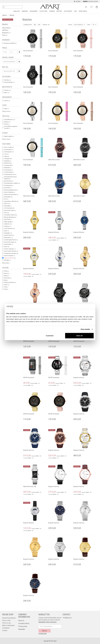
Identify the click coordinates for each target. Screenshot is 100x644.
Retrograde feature (10, 217)
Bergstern (6, 33)
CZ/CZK (91, 2)
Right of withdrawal (8, 625)
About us (21, 621)
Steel (6, 109)
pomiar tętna (9, 181)
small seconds (9, 228)
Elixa (5, 35)
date (7, 156)
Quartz (7, 101)
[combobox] (80, 25)
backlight (8, 233)
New (39, 25)
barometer (8, 206)
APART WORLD (83, 11)
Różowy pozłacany (10, 282)
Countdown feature (10, 215)
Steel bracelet (9, 136)
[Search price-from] (6, 52)
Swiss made (9, 147)
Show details (85, 329)
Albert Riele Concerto (54, 160)
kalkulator (8, 168)
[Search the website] (12, 7)
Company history (24, 623)
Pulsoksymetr (9, 185)
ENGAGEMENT (34, 11)
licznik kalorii (8, 170)
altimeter (7, 260)
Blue (6, 280)
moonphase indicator (11, 253)
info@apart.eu (67, 618)
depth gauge (9, 222)
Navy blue (8, 278)
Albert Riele (6, 28)
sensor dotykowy (10, 192)
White (6, 271)
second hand (9, 235)
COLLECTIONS (43, 11)
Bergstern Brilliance (29, 232)
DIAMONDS (25, 11)
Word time (8, 219)
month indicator (10, 256)
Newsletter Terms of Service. (48, 622)
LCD (6, 154)
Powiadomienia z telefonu (12, 183)
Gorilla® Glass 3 (10, 120)
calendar (8, 224)
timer (7, 247)
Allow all (79, 336)
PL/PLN (96, 2)
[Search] (4, 7)
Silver (7, 285)
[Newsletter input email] (50, 626)
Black (6, 276)
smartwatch (9, 150)
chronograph (9, 152)
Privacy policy (23, 626)
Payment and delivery (9, 618)
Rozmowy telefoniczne (11, 190)
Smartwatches (9, 82)
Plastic (7, 124)
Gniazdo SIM (9, 165)
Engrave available (10, 43)
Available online (28, 25)
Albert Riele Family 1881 (30, 486)
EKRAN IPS (8, 163)
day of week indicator (11, 251)
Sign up (45, 631)
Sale (35, 25)
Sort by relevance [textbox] (78, 25)
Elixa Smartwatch (28, 51)
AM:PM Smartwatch (29, 341)
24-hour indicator (10, 249)
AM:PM (5, 30)
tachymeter (8, 197)
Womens (8, 90)
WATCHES (59, 11)
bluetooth (8, 161)
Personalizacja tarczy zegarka (10, 178)
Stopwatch (8, 238)
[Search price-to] (13, 52)
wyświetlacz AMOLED (11, 201)
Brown (7, 273)
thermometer (8, 244)
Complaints (6, 628)
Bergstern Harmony (79, 378)
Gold (6, 289)
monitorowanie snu (10, 174)
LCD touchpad (9, 208)
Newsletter (22, 629)
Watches (12, 15)
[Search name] (9, 62)
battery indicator (10, 258)
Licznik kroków (9, 172)
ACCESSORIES (68, 11)
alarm (7, 204)
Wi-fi (6, 199)
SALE (75, 11)
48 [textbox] (93, 25)
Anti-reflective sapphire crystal (11, 127)
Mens (7, 93)
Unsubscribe (43, 633)
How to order (6, 620)
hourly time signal (10, 210)
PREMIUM (52, 11)
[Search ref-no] (9, 71)
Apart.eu (4, 15)
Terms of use (6, 623)
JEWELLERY (17, 11)
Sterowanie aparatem (11, 194)
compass (8, 226)
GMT (6, 213)
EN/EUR (85, 2)
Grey (6, 287)
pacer (7, 231)
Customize (50, 336)
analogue (8, 159)
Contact (5, 630)
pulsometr (8, 188)
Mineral (7, 122)
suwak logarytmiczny (11, 240)
